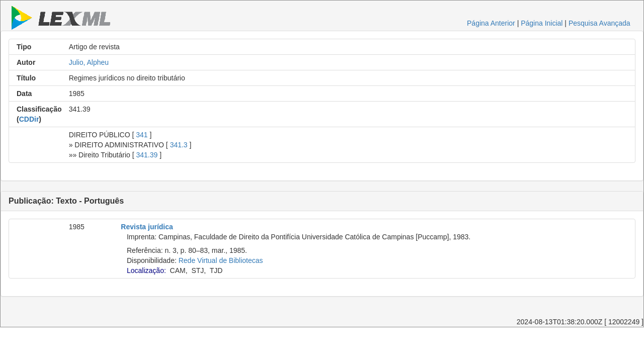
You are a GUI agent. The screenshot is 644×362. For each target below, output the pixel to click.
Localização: (146, 270)
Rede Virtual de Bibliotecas (221, 260)
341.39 (147, 155)
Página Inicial (542, 23)
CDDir (29, 119)
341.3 (179, 145)
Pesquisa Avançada (599, 23)
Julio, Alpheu (89, 62)
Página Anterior (491, 23)
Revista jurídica (147, 227)
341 (142, 135)
